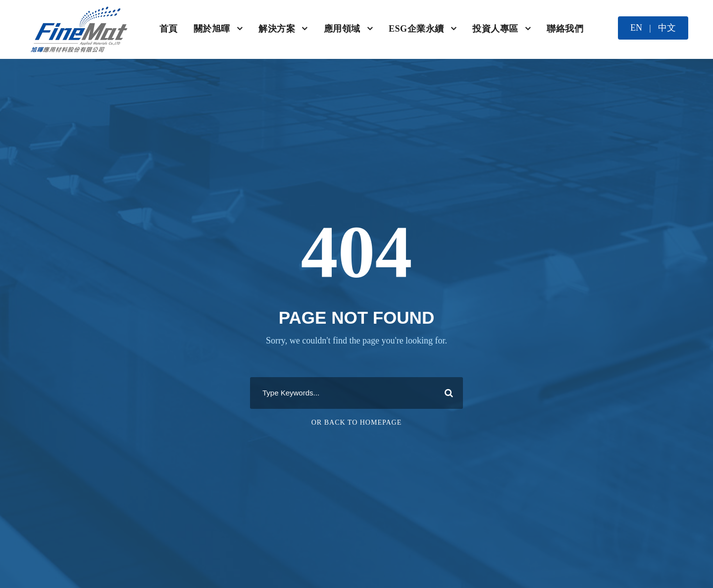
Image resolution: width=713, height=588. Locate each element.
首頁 (169, 29)
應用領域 (342, 29)
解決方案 (277, 29)
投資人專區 (495, 29)
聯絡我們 (565, 29)
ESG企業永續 (416, 29)
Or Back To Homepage (357, 422)
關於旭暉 (212, 29)
